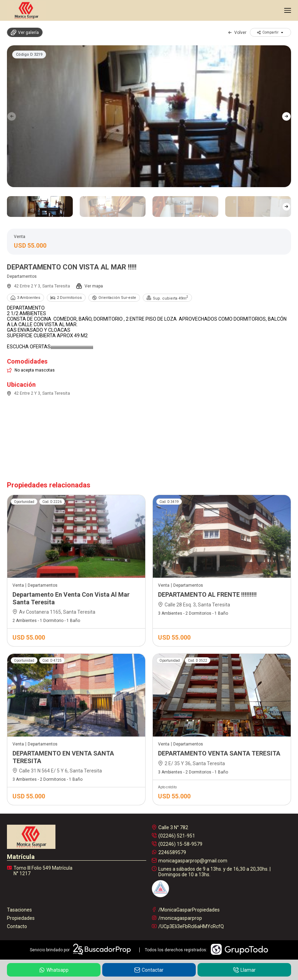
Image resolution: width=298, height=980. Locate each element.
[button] (286, 116)
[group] (149, 116)
